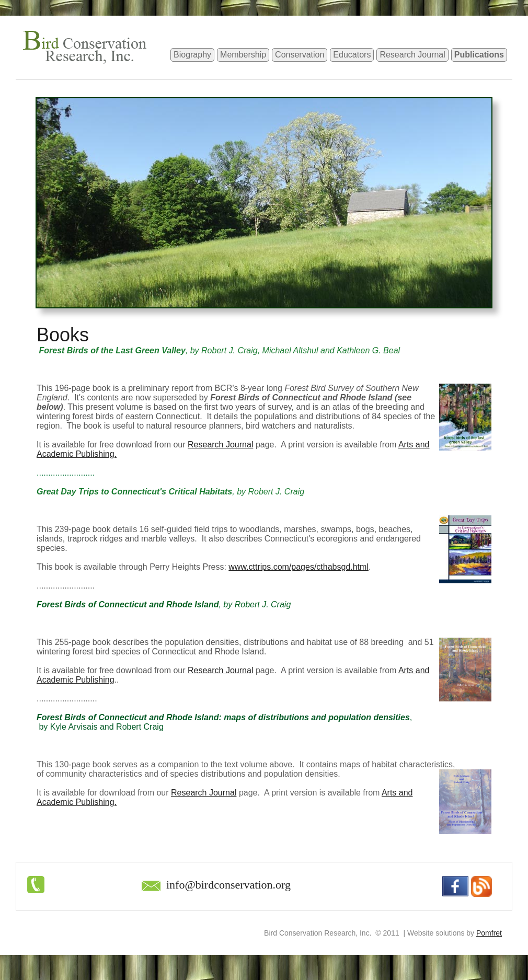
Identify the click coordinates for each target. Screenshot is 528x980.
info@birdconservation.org (228, 885)
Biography (192, 55)
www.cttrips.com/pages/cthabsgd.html (299, 567)
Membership (243, 55)
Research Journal (412, 55)
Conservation (300, 55)
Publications (479, 55)
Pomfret (489, 933)
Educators (352, 55)
